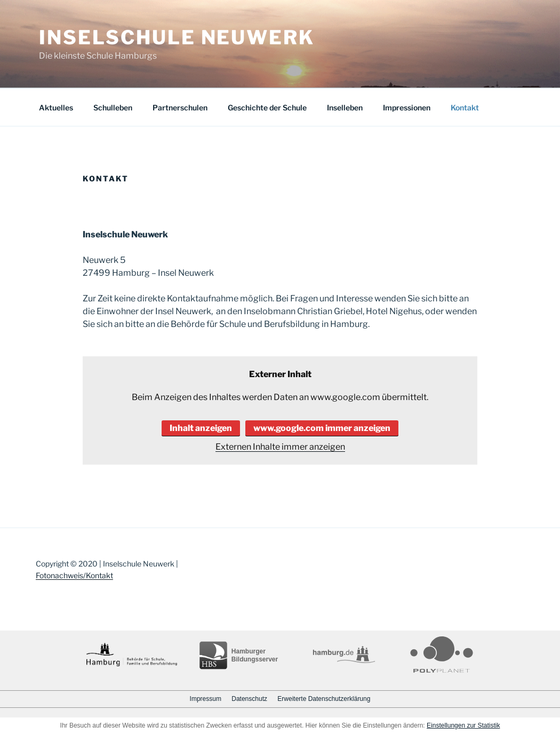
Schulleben (113, 107)
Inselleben (345, 107)
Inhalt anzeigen (201, 428)
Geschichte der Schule (267, 107)
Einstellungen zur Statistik (463, 725)
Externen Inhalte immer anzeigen (280, 447)
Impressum (206, 699)
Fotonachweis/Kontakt (74, 575)
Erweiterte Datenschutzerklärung (324, 699)
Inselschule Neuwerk (177, 37)
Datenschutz (249, 699)
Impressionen (407, 107)
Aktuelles (56, 107)
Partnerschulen (180, 107)
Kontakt (465, 107)
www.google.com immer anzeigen (322, 428)
